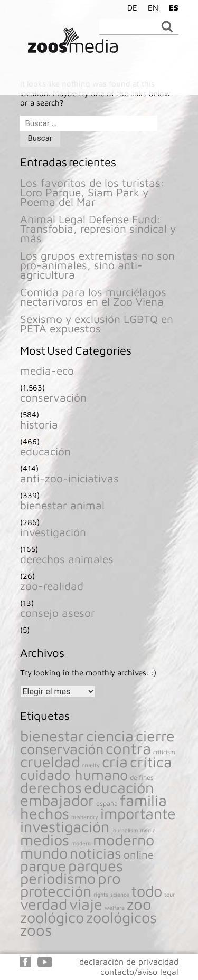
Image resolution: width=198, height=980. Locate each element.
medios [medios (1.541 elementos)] (45, 840)
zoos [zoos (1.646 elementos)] (36, 930)
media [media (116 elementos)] (148, 830)
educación (45, 451)
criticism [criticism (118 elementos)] (164, 752)
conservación (53, 397)
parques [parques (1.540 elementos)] (96, 865)
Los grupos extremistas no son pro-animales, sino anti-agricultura (97, 265)
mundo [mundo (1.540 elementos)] (44, 853)
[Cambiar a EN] (150, 7)
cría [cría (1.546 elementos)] (115, 762)
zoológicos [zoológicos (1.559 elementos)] (121, 917)
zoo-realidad (52, 586)
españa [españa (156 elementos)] (107, 803)
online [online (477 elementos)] (139, 854)
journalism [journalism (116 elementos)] (125, 830)
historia (39, 424)
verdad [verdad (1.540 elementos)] (44, 904)
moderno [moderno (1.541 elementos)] (124, 840)
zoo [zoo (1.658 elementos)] (139, 904)
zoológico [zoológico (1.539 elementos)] (52, 917)
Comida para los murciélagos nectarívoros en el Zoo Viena (93, 297)
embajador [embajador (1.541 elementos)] (57, 800)
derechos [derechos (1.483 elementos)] (51, 787)
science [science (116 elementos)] (120, 895)
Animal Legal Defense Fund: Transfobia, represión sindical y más (98, 229)
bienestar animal (62, 505)
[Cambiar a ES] (171, 7)
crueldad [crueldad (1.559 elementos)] (50, 762)
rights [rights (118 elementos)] (101, 895)
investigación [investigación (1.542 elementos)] (65, 826)
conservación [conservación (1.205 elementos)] (62, 749)
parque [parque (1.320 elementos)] (43, 866)
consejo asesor (58, 613)
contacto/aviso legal (139, 972)
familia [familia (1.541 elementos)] (143, 800)
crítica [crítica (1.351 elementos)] (151, 762)
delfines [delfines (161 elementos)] (142, 778)
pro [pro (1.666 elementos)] (109, 878)
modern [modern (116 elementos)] (81, 843)
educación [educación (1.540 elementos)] (119, 787)
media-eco (47, 370)
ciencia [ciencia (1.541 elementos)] (110, 736)
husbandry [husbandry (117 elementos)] (85, 817)
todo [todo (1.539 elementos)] (147, 891)
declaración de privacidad (129, 962)
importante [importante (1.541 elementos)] (138, 813)
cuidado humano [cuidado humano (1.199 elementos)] (74, 775)
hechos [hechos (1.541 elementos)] (45, 813)
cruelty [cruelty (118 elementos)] (91, 765)
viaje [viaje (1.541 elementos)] (86, 904)
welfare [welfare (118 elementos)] (115, 908)
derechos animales (67, 559)
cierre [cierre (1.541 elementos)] (155, 736)
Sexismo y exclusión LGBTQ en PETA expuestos (97, 324)
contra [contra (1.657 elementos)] (128, 748)
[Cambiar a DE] (130, 7)
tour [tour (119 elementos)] (169, 895)
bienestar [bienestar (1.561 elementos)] (52, 736)
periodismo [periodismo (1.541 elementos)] (58, 878)
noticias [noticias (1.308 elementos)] (96, 853)
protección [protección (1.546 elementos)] (56, 891)
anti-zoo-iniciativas (69, 478)
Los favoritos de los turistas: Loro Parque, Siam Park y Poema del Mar (92, 192)
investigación (53, 532)
